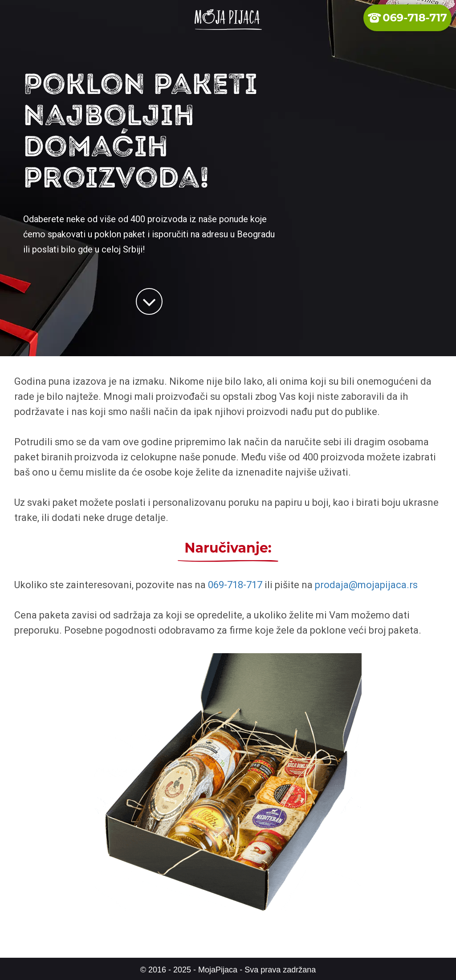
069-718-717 (235, 585)
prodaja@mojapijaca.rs (366, 585)
